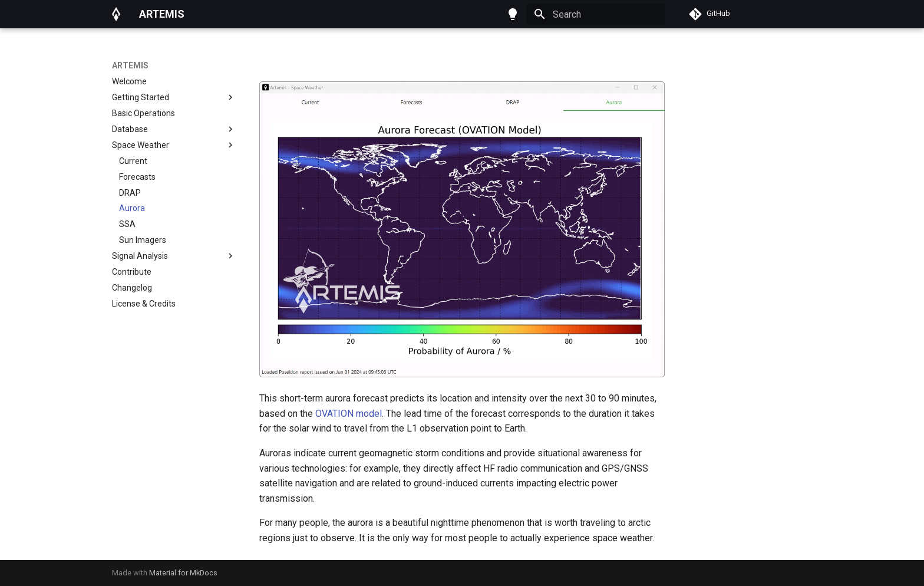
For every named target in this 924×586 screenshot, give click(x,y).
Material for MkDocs (183, 573)
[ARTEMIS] (116, 14)
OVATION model (349, 414)
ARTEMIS (130, 65)
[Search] (596, 14)
